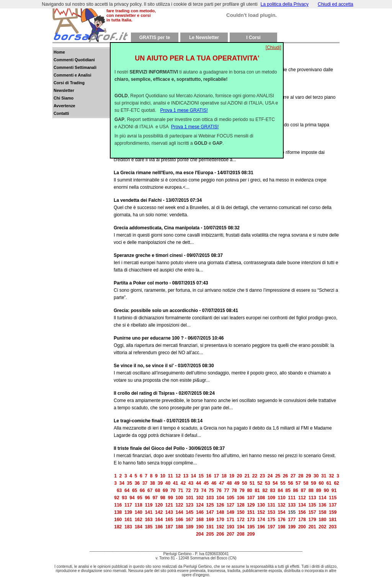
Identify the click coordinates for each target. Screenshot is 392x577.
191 (210, 527)
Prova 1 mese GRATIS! (184, 104)
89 (319, 490)
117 (128, 505)
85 (288, 490)
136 (322, 505)
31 (324, 476)
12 (178, 476)
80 (249, 490)
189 (189, 527)
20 (239, 476)
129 (251, 505)
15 (201, 476)
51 (252, 483)
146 (200, 512)
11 (170, 476)
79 (242, 490)
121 (169, 505)
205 (210, 534)
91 (334, 490)
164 (159, 520)
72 (188, 490)
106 (241, 498)
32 (331, 476)
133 (292, 505)
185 (149, 527)
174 (261, 520)
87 (303, 490)
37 (145, 483)
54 (275, 483)
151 (251, 512)
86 (296, 490)
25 (278, 476)
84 (280, 490)
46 (214, 483)
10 (163, 476)
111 (292, 498)
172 (241, 520)
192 (220, 527)
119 (149, 505)
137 (333, 505)
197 (271, 527)
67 (150, 490)
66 (142, 490)
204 (200, 534)
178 (302, 520)
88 (311, 490)
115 (333, 498)
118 (139, 505)
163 (149, 520)
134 (302, 505)
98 (163, 498)
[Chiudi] (274, 41)
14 (194, 476)
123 (189, 505)
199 (292, 527)
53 (267, 483)
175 (271, 520)
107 (251, 498)
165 (169, 520)
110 (282, 498)
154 (282, 512)
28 (301, 476)
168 (200, 520)
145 (189, 512)
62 (336, 483)
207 (230, 534)
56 (290, 483)
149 (230, 512)
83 (273, 490)
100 (180, 498)
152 (261, 512)
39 (160, 483)
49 (237, 483)
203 (333, 527)
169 (210, 520)
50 (244, 483)
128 (241, 505)
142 (159, 512)
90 (326, 490)
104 (220, 498)
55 (283, 483)
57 (298, 483)
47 (221, 483)
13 (186, 476)
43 (191, 483)
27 (293, 476)
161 (128, 520)
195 (251, 527)
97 (155, 498)
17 (216, 476)
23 (262, 476)
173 (251, 520)
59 (313, 483)
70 (173, 490)
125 (210, 505)
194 (241, 527)
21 (247, 476)
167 (189, 520)
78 (234, 490)
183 (128, 527)
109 (271, 498)
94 (132, 498)
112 (302, 498)
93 (124, 498)
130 (261, 505)
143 (169, 512)
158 (322, 512)
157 (312, 512)
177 (292, 520)
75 (211, 490)
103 (210, 498)
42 (183, 483)
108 (261, 498)
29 (308, 476)
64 (127, 490)
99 (170, 498)
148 (220, 512)
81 (257, 490)
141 (149, 512)
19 (232, 476)
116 (118, 505)
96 (147, 498)
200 (302, 527)
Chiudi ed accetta (336, 4)
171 (230, 520)
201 (312, 527)
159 (333, 512)
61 (329, 483)
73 (196, 490)
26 (285, 476)
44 (198, 483)
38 (153, 483)
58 (306, 483)
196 (261, 527)
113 (312, 498)
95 (140, 498)
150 (241, 512)
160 (118, 520)
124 (200, 505)
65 (135, 490)
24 (270, 476)
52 (260, 483)
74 (203, 490)
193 (230, 527)
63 (119, 490)
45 (206, 483)
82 (265, 490)
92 (117, 498)
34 (122, 483)
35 (130, 483)
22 (255, 476)
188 (179, 527)
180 (322, 520)
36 (137, 483)
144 (179, 512)
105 (230, 498)
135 (312, 505)
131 (271, 505)
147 (210, 512)
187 (169, 527)
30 (316, 476)
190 (200, 527)
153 (271, 512)
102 (200, 498)
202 (322, 527)
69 (165, 490)
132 (282, 505)
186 (159, 527)
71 (180, 490)
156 (302, 512)
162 (139, 520)
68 (158, 490)
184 (139, 527)
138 (118, 512)
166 (179, 520)
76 (219, 490)
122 (179, 505)
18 (224, 476)
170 (220, 520)
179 (312, 520)
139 (128, 512)
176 (282, 520)
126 (220, 505)
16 (209, 476)
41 (176, 483)
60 (321, 483)
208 (241, 534)
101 (189, 498)
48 (229, 483)
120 (159, 505)
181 (333, 520)
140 (139, 512)
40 (168, 483)
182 (118, 527)
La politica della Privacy (285, 4)
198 (282, 527)
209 (251, 534)
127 (230, 505)
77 (226, 490)
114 (322, 498)
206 (220, 534)
